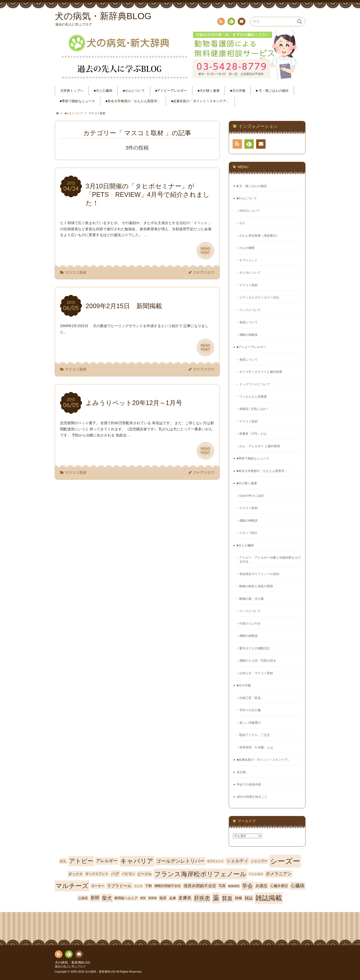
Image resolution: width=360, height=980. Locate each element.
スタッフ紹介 (248, 533)
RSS (221, 22)
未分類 (241, 772)
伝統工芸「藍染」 (252, 698)
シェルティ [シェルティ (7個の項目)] (237, 861)
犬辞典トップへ (72, 91)
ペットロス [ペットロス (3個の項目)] (256, 874)
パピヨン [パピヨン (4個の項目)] (128, 874)
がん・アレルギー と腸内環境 (260, 446)
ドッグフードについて (255, 384)
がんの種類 (247, 248)
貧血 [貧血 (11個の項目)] (227, 898)
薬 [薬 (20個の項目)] (216, 898)
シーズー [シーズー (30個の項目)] (285, 861)
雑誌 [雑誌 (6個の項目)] (249, 898)
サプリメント (248, 260)
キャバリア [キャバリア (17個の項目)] (137, 861)
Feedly (231, 22)
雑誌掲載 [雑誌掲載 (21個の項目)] (269, 898)
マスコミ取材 (76, 272)
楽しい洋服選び (250, 723)
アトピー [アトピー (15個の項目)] (81, 861)
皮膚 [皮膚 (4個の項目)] (172, 898)
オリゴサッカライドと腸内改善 (261, 372)
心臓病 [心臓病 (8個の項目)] (298, 886)
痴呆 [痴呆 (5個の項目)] (163, 898)
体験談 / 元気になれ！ (254, 409)
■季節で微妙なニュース (78, 101)
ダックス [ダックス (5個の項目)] (75, 874)
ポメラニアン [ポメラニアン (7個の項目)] (279, 874)
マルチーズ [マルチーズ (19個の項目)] (72, 886)
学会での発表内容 (249, 785)
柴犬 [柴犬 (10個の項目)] (107, 898)
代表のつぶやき (250, 624)
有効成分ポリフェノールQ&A (259, 574)
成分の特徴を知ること (252, 797)
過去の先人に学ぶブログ (70, 966)
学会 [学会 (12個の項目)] (247, 886)
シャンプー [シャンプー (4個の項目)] (259, 861)
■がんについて (134, 91)
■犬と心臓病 (103, 91)
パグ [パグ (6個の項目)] (115, 874)
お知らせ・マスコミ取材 (256, 673)
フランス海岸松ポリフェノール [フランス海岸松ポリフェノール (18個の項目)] (200, 874)
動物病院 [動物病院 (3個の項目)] (234, 886)
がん (242, 223)
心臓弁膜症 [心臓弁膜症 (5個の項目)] (279, 886)
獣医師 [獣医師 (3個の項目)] (153, 898)
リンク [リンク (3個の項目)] (138, 886)
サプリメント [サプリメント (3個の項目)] (215, 861)
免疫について (248, 322)
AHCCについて (250, 211)
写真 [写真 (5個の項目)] (222, 886)
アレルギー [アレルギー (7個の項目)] (107, 861)
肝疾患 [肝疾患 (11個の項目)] (202, 898)
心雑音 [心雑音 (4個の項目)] (83, 898)
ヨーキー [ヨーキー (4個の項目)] (98, 886)
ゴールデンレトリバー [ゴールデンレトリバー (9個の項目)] (180, 861)
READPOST (205, 251)
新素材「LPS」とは (253, 434)
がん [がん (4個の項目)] (63, 861)
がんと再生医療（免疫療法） (259, 236)
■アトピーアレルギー (171, 91)
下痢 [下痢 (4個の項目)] (148, 886)
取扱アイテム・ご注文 (255, 735)
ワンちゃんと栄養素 (253, 397)
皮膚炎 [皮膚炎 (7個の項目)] (185, 898)
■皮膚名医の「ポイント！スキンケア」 (200, 101)
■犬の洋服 (238, 91)
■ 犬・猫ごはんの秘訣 (272, 91)
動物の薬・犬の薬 (252, 599)
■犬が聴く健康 (209, 91)
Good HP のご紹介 (252, 496)
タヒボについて (250, 273)
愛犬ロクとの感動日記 (255, 648)
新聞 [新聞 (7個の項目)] (95, 898)
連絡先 (241, 22)
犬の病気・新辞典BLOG (73, 963)
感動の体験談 (248, 335)
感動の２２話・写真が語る (258, 661)
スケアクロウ (204, 272)
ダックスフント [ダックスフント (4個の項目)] (97, 874)
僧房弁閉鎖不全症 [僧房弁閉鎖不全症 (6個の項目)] (200, 886)
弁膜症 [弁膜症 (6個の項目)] (261, 886)
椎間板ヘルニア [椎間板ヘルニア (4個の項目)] (126, 898)
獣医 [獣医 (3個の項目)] (143, 898)
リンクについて (250, 310)
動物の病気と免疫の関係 (256, 586)
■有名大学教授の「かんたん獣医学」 (133, 101)
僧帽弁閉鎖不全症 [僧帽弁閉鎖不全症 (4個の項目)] (168, 886)
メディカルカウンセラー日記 (259, 297)
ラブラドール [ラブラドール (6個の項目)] (119, 886)
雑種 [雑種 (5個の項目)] (238, 898)
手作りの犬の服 (250, 710)
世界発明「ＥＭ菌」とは (256, 747)
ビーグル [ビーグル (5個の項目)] (145, 874)
